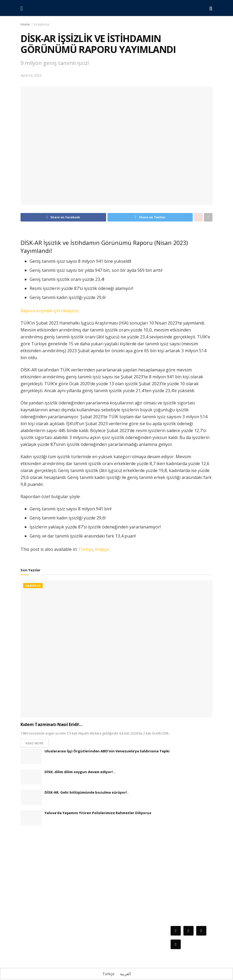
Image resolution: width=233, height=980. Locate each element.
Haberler (33, 586)
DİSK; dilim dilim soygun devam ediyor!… (80, 773)
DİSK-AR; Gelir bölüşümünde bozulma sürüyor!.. (87, 793)
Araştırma (42, 24)
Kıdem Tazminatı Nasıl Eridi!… (51, 724)
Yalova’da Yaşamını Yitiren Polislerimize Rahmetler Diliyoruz (98, 814)
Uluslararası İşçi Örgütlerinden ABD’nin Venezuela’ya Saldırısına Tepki (107, 752)
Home (25, 24)
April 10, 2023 (31, 75)
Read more (35, 744)
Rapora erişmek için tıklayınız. (50, 311)
